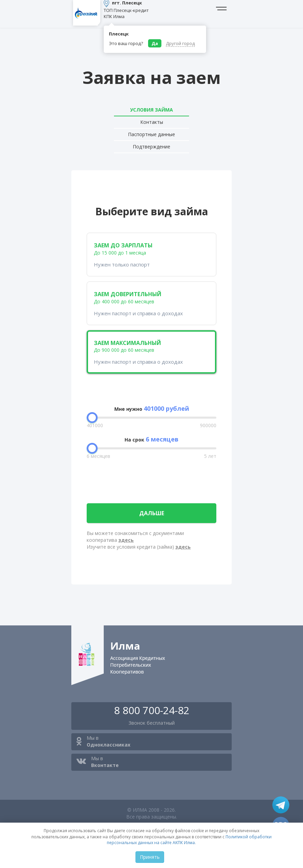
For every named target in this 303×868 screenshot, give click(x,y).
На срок (151, 439)
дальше (152, 513)
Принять (150, 857)
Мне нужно (152, 408)
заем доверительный (151, 303)
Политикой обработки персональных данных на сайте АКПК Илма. (189, 840)
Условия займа (151, 110)
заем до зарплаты (151, 255)
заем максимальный (151, 352)
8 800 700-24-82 (152, 710)
